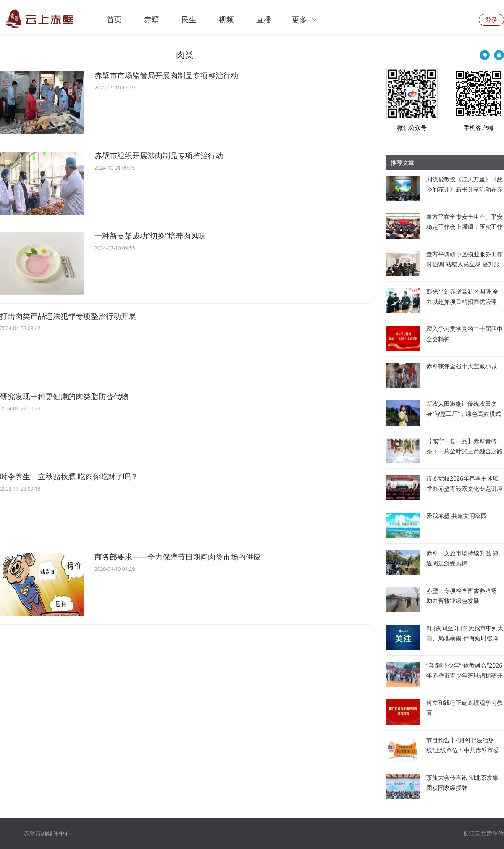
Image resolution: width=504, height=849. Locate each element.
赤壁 (152, 19)
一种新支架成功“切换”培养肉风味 (150, 236)
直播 (264, 19)
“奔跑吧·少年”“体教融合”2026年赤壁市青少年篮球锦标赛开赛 (465, 675)
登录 (491, 20)
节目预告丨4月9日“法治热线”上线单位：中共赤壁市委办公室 (463, 750)
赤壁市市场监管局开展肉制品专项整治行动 (166, 75)
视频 (226, 19)
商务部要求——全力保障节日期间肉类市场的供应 (178, 557)
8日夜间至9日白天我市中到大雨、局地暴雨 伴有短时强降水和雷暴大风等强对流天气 (465, 638)
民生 (189, 19)
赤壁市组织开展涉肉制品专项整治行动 (159, 155)
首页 (114, 19)
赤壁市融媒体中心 (47, 833)
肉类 (185, 55)
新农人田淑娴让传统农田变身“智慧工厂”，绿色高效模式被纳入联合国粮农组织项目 (464, 414)
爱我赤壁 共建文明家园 (457, 516)
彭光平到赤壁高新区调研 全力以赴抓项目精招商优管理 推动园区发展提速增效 (462, 301)
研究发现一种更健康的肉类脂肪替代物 (64, 396)
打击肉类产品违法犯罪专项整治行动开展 (68, 316)
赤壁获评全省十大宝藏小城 (462, 366)
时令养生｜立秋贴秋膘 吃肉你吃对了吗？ (69, 476)
